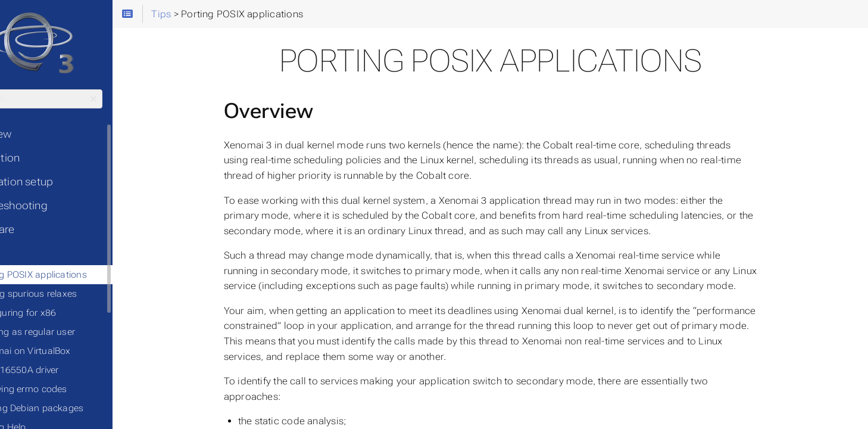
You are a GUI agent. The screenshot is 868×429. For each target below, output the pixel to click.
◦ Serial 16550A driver (64, 370)
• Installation (40, 158)
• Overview (36, 134)
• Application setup (57, 182)
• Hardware (37, 229)
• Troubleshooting (54, 206)
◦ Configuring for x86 (63, 313)
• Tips (24, 253)
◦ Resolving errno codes (68, 389)
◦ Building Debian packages (77, 408)
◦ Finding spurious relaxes (73, 294)
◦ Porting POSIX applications (78, 275)
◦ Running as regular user (72, 332)
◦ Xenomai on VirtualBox (70, 351)
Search (10, 90)
